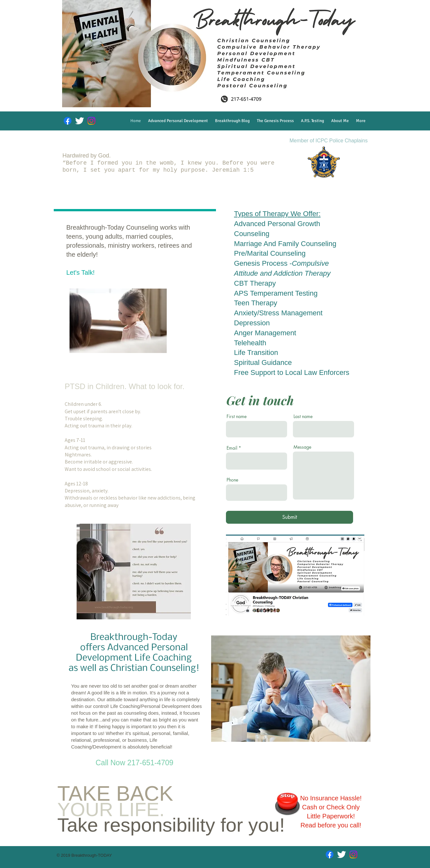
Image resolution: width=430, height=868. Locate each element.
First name (237, 416)
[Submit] (290, 517)
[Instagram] (91, 121)
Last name (303, 416)
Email (232, 448)
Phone (232, 480)
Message (302, 447)
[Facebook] (68, 121)
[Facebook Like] (332, 620)
